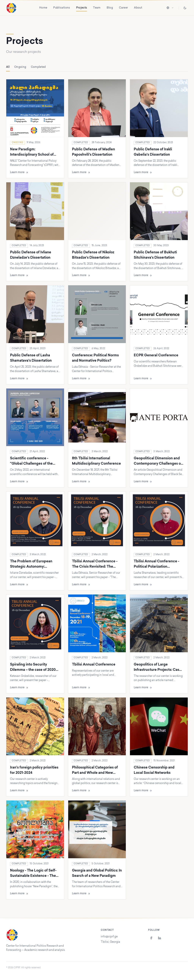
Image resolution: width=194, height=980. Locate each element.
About (138, 8)
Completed (38, 67)
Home (43, 8)
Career (123, 8)
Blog (110, 8)
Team (97, 8)
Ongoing (20, 67)
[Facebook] (151, 938)
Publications (62, 8)
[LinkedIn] (160, 938)
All (8, 69)
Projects (82, 9)
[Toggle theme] (185, 8)
